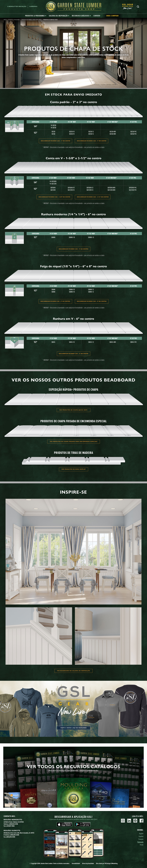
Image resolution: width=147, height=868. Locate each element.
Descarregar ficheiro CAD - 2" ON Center (55, 141)
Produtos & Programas (14, 20)
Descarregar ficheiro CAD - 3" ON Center (92, 141)
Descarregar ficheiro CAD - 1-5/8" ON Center (54, 197)
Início (5, 20)
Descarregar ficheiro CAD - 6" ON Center (73, 354)
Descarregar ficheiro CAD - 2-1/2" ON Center (93, 197)
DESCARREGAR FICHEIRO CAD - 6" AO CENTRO (73, 249)
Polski (142, 845)
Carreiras (33, 6)
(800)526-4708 (14, 824)
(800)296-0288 (15, 835)
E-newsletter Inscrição (17, 6)
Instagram (123, 821)
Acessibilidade (76, 863)
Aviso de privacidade (88, 863)
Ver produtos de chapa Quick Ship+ (73, 410)
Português (140, 842)
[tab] (36, 16)
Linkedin (129, 821)
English (141, 833)
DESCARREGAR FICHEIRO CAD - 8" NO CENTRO (92, 301)
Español (141, 836)
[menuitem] (129, 7)
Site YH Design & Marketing (107, 863)
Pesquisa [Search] (138, 7)
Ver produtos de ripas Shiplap (74, 469)
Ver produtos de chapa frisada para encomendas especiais (74, 442)
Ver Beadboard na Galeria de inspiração (73, 671)
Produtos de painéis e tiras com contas (32, 20)
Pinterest (135, 821)
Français (141, 839)
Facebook (141, 821)
